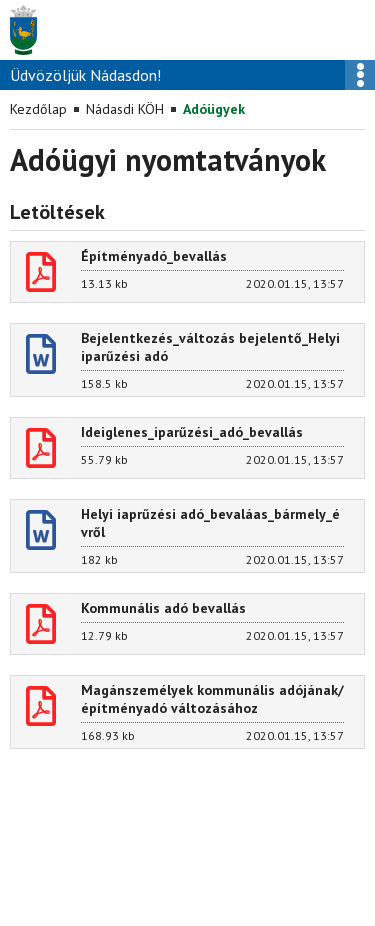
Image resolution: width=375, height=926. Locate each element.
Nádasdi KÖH (125, 109)
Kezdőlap (38, 109)
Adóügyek (214, 109)
